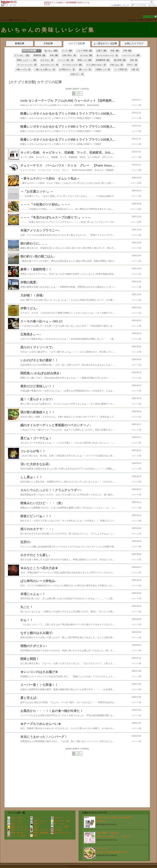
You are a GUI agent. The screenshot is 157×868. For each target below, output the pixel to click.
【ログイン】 (151, 20)
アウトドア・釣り (61, 821)
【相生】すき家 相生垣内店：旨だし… (114, 852)
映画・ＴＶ (37, 824)
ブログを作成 (140, 5)
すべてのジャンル (61, 833)
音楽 (34, 827)
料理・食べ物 (10, 5)
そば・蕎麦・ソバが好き (107, 833)
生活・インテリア (17, 830)
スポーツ (57, 818)
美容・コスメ (15, 824)
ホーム (4, 20)
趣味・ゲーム (38, 821)
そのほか (57, 830)
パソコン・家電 (60, 827)
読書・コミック (39, 830)
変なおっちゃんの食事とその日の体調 (113, 817)
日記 (11, 20)
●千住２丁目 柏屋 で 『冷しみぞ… (114, 836)
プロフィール (20, 20)
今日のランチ (102, 848)
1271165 (148, 17)
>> (119, 5)
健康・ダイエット (17, 827)
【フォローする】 (136, 20)
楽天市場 (152, 5)
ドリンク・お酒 (16, 836)
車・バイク (58, 824)
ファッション (15, 821)
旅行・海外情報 (39, 833)
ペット (35, 818)
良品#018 (100, 821)
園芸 (34, 836)
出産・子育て (15, 818)
